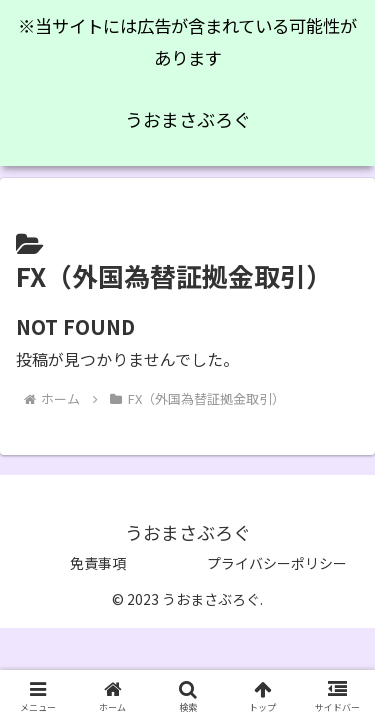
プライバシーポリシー (277, 563)
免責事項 (98, 563)
